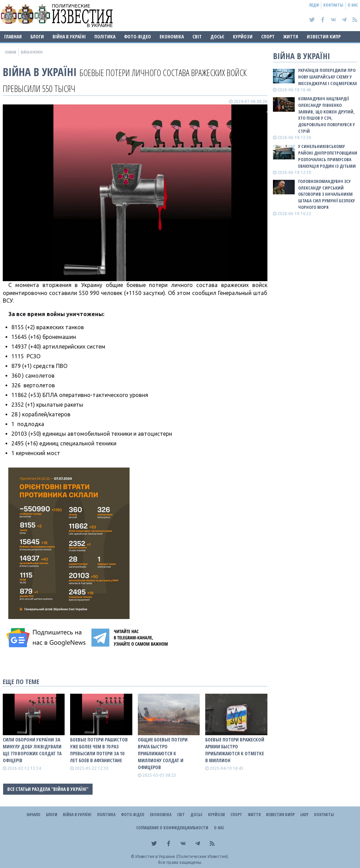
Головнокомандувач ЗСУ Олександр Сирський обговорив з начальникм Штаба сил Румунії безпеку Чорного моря (326, 194)
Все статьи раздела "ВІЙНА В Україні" (48, 789)
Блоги (37, 36)
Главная (13, 36)
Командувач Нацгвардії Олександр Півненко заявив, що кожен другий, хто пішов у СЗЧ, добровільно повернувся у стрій (326, 115)
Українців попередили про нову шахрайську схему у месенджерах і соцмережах (328, 77)
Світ (197, 36)
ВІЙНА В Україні (69, 36)
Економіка (172, 36)
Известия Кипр (324, 36)
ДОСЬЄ (217, 36)
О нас (353, 5)
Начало (34, 815)
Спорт (268, 36)
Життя (291, 36)
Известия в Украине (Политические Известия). (182, 856)
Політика (105, 36)
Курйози (243, 36)
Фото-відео (138, 36)
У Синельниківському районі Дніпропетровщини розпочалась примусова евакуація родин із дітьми (328, 156)
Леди (314, 5)
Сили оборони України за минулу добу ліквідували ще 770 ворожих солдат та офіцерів (32, 750)
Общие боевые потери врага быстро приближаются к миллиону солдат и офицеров (163, 753)
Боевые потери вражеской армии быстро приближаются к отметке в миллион (235, 750)
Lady (304, 815)
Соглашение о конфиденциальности (172, 828)
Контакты (333, 5)
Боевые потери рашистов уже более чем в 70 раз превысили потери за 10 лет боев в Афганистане (99, 750)
